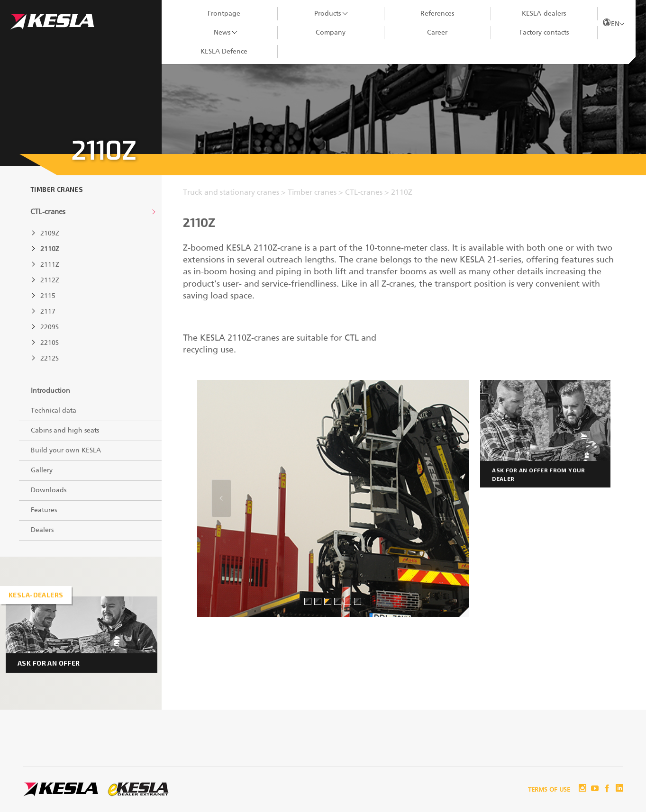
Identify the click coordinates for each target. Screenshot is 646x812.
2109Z (50, 234)
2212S (50, 359)
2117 (48, 312)
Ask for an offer (49, 663)
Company (331, 33)
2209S (50, 327)
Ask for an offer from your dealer (538, 474)
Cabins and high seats (65, 431)
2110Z (50, 249)
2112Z (50, 280)
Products (328, 14)
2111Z (50, 265)
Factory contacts (544, 33)
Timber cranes (57, 189)
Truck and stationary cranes (232, 193)
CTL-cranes (48, 212)
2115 (48, 296)
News (222, 33)
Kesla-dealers (36, 595)
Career (437, 33)
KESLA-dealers (544, 14)
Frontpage (224, 14)
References (437, 14)
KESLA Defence (224, 52)
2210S (50, 343)
